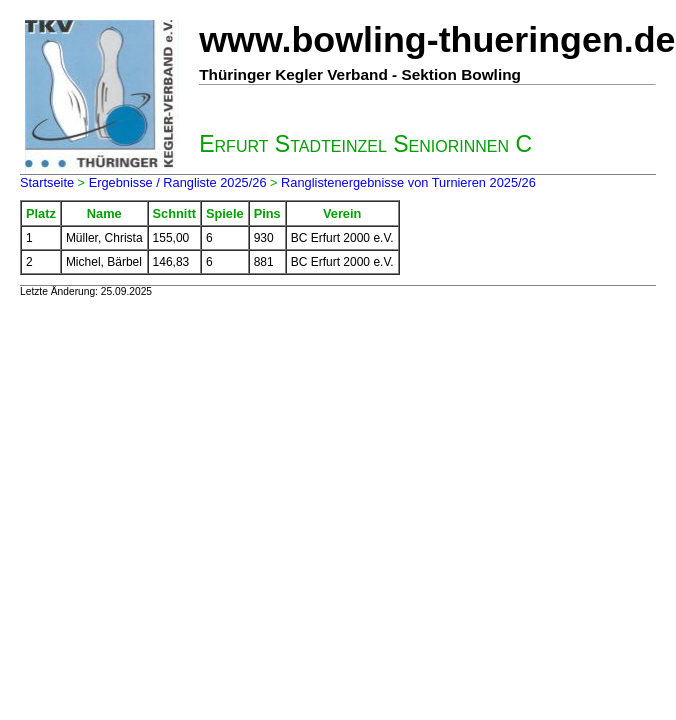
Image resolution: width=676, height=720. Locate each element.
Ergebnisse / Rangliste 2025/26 (178, 182)
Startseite (47, 182)
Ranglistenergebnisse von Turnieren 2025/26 (408, 182)
